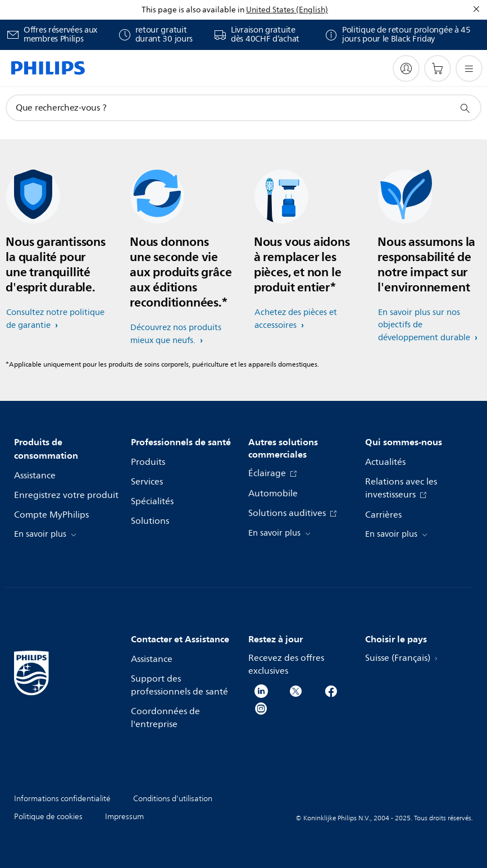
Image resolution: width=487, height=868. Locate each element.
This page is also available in (193, 10)
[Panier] (438, 68)
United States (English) (287, 10)
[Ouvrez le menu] (469, 68)
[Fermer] (476, 9)
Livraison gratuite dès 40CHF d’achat (265, 35)
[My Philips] (406, 68)
